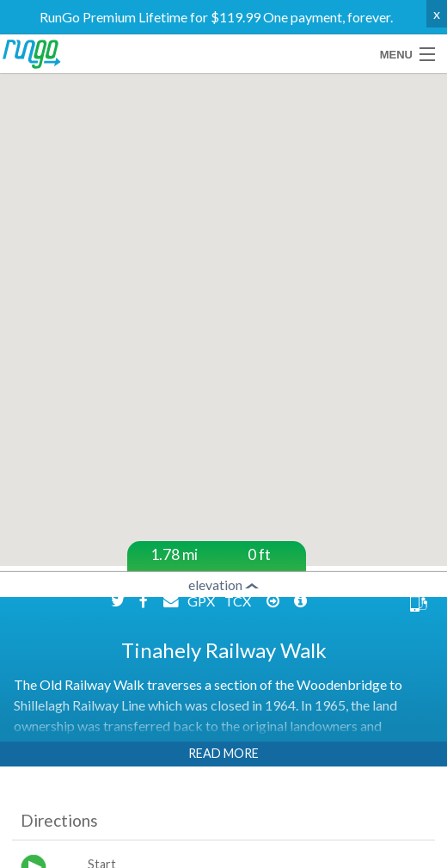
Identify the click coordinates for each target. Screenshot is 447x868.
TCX (239, 601)
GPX (202, 601)
